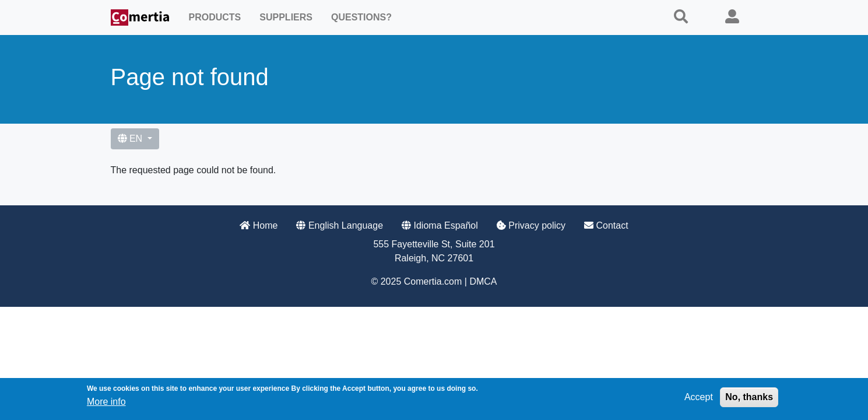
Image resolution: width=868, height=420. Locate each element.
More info (106, 404)
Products (215, 17)
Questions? (361, 17)
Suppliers (286, 17)
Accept (699, 399)
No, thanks (749, 399)
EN (131, 139)
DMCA (483, 281)
